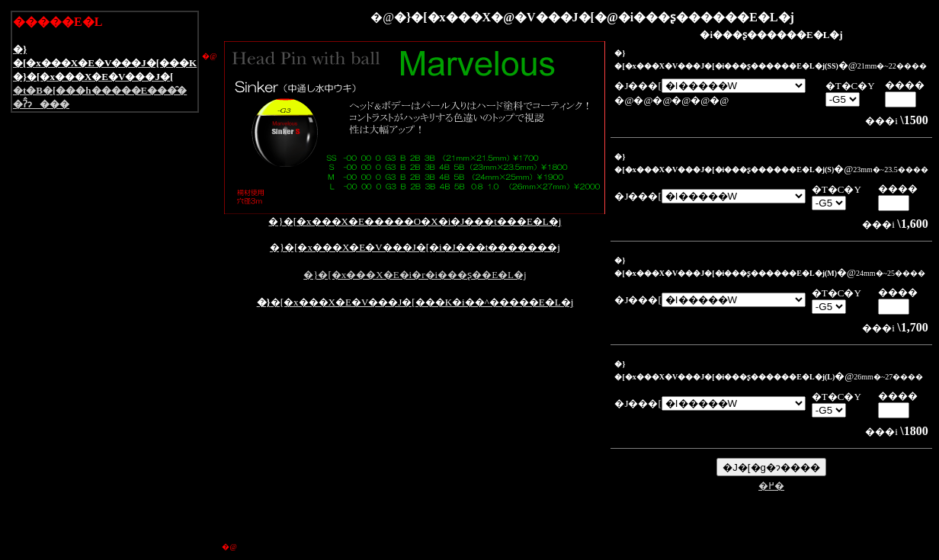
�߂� (771, 486)
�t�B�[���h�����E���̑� (100, 90)
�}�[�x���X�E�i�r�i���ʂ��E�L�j (415, 275)
